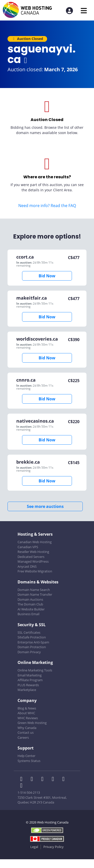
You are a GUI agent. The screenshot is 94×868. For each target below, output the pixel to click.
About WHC (26, 713)
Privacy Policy (54, 847)
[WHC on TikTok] (22, 786)
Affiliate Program (30, 680)
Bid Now (47, 276)
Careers (23, 737)
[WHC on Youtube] (64, 779)
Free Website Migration (35, 571)
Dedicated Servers (31, 557)
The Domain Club (30, 604)
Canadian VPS (28, 547)
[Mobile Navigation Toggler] (84, 11)
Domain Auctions (30, 599)
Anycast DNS (27, 566)
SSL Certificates (29, 632)
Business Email (28, 614)
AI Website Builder (31, 609)
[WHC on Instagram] (54, 779)
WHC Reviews (28, 718)
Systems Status (29, 761)
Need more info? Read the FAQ (47, 206)
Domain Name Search (34, 590)
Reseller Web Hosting (33, 552)
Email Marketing (30, 675)
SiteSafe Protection (32, 637)
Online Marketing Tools (35, 670)
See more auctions (45, 506)
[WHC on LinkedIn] (44, 779)
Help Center (26, 756)
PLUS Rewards (28, 685)
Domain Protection (32, 647)
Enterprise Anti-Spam (33, 642)
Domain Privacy (29, 652)
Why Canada (27, 728)
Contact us (26, 732)
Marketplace (27, 690)
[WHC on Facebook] (23, 779)
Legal (34, 847)
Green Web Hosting (32, 723)
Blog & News (27, 708)
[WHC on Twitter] (33, 779)
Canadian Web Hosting (35, 542)
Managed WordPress (33, 561)
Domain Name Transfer (35, 594)
